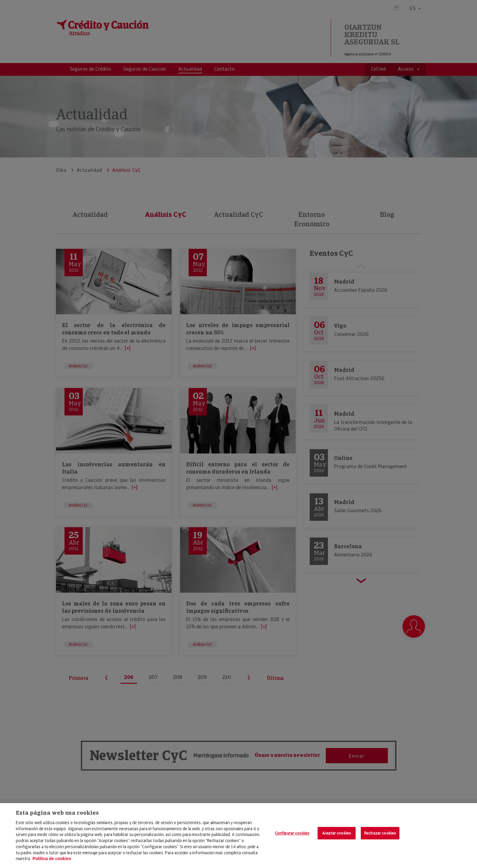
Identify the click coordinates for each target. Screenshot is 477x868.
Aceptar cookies (337, 833)
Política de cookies (52, 859)
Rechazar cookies (380, 833)
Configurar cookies (292, 833)
